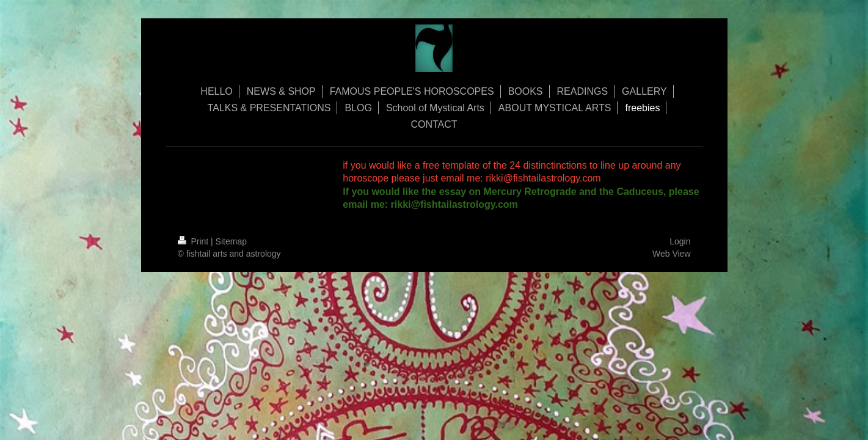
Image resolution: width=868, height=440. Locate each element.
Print (195, 241)
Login (680, 241)
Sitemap (231, 241)
